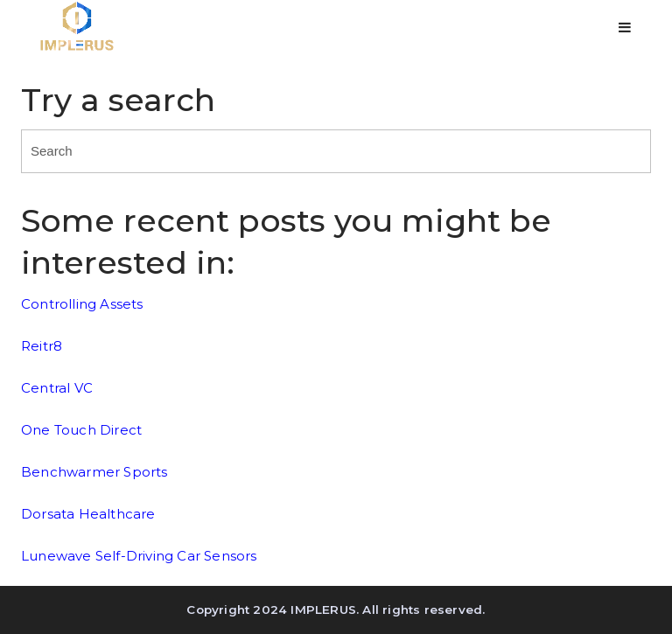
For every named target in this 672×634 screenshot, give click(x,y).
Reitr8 (42, 346)
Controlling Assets (82, 304)
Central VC (57, 388)
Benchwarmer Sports (94, 472)
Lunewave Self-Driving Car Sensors (139, 556)
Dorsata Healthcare (88, 514)
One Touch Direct (81, 430)
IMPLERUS (323, 610)
